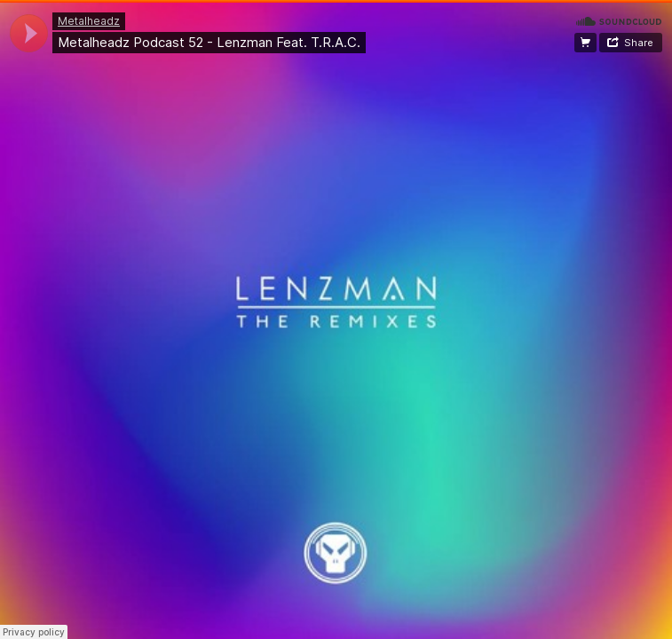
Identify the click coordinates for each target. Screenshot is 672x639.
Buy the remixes (585, 43)
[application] (29, 33)
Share (639, 43)
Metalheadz (89, 21)
